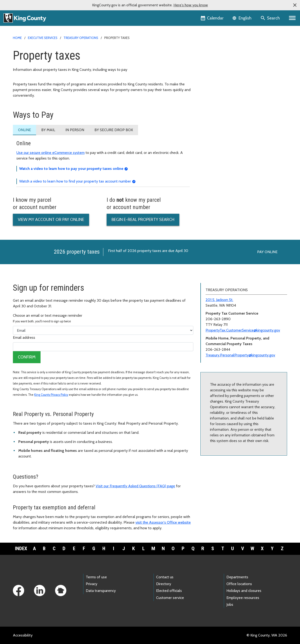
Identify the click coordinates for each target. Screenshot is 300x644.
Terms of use (96, 577)
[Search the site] (271, 18)
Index (21, 549)
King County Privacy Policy (51, 395)
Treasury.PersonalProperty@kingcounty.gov (240, 355)
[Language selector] (242, 18)
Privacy (92, 584)
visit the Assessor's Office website (163, 522)
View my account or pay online (51, 220)
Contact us (165, 577)
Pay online (267, 252)
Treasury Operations (81, 38)
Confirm (27, 357)
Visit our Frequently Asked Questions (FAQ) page (135, 486)
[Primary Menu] (292, 18)
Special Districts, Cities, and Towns (233, 90)
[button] (295, 5)
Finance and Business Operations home (235, 52)
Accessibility (23, 635)
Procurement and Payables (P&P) (230, 74)
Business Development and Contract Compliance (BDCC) (243, 60)
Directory (164, 584)
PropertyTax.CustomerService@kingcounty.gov (243, 330)
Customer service (170, 598)
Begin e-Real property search (143, 220)
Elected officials (169, 591)
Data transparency (101, 591)
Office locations (239, 584)
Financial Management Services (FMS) (236, 67)
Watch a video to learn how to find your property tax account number (75, 181)
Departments (237, 577)
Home (17, 38)
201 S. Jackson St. (219, 300)
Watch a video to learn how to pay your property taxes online (71, 169)
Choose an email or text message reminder (48, 318)
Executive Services (43, 38)
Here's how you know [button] (191, 5)
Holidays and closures (244, 591)
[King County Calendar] (212, 18)
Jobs (230, 604)
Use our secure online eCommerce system (51, 153)
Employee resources (243, 598)
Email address (24, 337)
